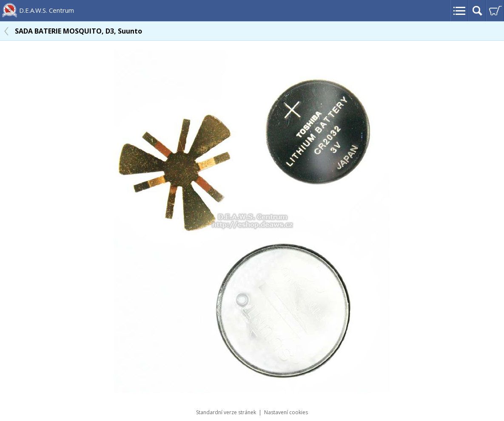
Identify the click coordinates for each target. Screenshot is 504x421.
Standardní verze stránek (226, 412)
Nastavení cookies (286, 412)
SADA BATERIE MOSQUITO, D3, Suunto (78, 31)
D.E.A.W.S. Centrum (47, 10)
